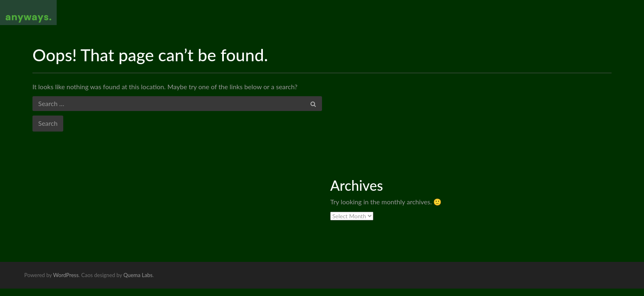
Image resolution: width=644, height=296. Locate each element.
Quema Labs (138, 275)
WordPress (66, 275)
